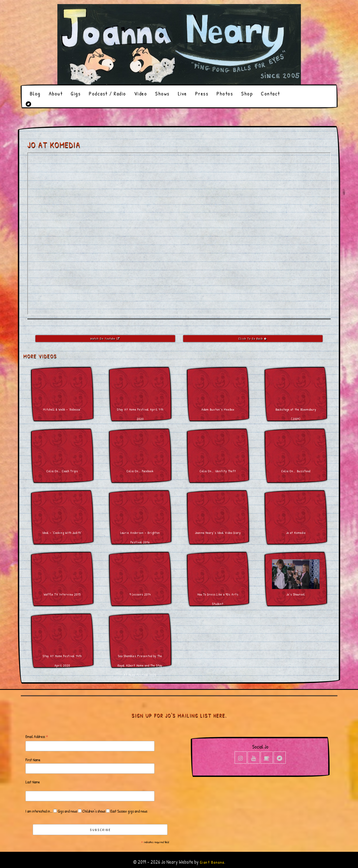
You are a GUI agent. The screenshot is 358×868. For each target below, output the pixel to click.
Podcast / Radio (107, 93)
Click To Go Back (253, 339)
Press (202, 93)
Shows (162, 93)
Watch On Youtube (105, 339)
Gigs (76, 93)
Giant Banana (212, 862)
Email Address (37, 737)
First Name (33, 760)
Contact (270, 93)
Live (182, 93)
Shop (247, 93)
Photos (225, 93)
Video (141, 93)
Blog (35, 93)
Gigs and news (67, 811)
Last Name (33, 782)
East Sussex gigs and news (128, 811)
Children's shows (93, 811)
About (56, 93)
